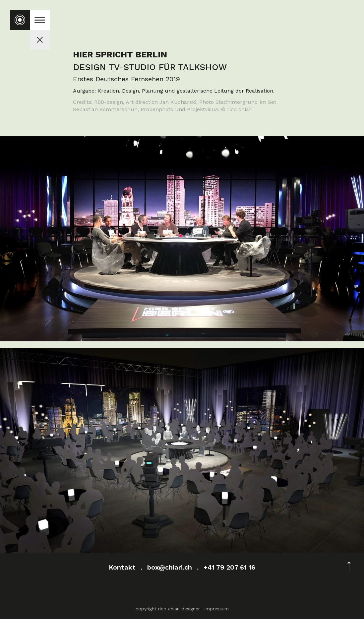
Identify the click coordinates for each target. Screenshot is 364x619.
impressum (217, 609)
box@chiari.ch (170, 567)
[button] (40, 20)
